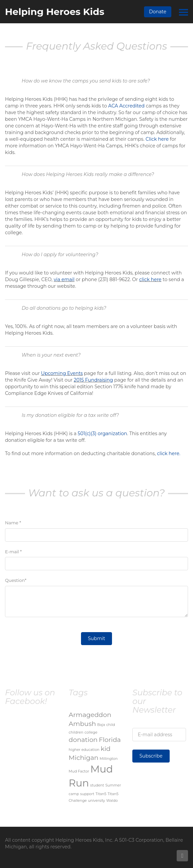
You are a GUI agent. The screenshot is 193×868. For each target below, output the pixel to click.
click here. (169, 453)
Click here (157, 139)
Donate (158, 12)
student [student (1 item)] (97, 785)
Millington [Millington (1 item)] (109, 759)
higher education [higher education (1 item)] (84, 750)
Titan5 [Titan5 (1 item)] (101, 794)
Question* (16, 580)
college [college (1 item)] (91, 732)
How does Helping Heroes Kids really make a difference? (88, 174)
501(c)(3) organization (102, 434)
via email (64, 279)
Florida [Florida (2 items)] (110, 740)
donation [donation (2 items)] (83, 740)
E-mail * (13, 552)
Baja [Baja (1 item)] (101, 725)
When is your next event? (51, 355)
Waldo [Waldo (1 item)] (112, 801)
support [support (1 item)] (87, 794)
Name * (13, 523)
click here (150, 279)
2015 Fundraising (93, 380)
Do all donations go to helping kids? (64, 308)
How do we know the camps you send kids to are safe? (86, 81)
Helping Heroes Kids (55, 12)
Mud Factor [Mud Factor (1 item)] (79, 771)
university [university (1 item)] (96, 801)
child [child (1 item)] (111, 725)
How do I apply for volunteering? (60, 255)
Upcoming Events (62, 373)
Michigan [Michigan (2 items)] (83, 758)
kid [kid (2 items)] (105, 749)
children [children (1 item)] (76, 732)
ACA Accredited (126, 106)
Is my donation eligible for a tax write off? (70, 415)
